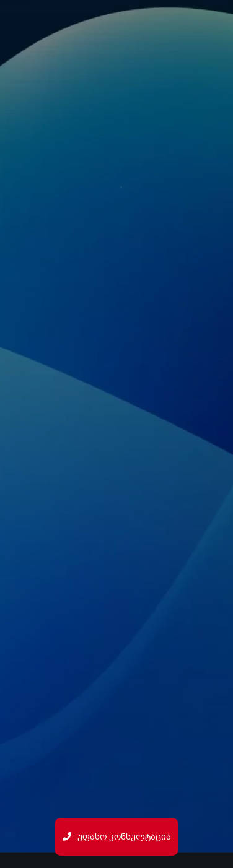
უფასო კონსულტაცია (117, 837)
